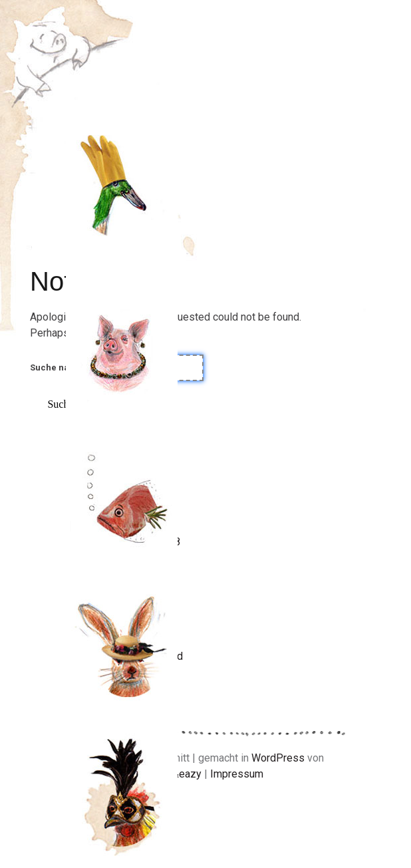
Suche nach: (56, 367)
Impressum (237, 774)
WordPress (278, 758)
